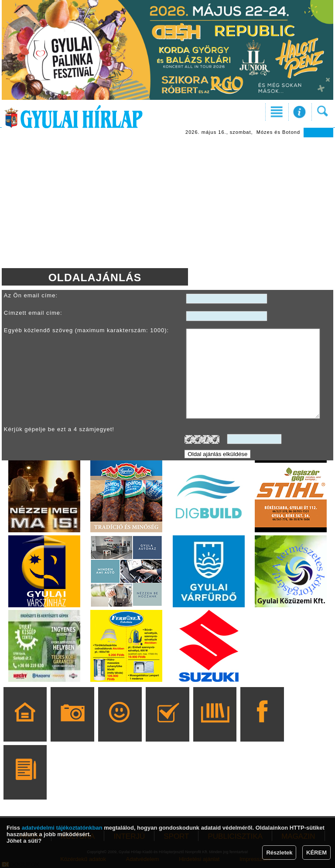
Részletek (279, 853)
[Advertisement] (167, 203)
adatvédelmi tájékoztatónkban (62, 828)
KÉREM (316, 853)
